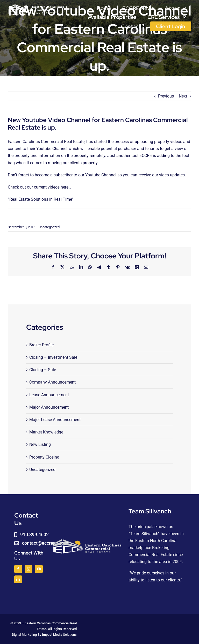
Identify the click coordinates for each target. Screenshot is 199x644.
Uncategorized (49, 227)
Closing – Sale (43, 370)
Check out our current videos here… (40, 187)
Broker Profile (41, 345)
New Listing (40, 444)
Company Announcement (52, 382)
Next (183, 96)
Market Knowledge (46, 432)
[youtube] (39, 569)
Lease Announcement (49, 395)
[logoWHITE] (36, 6)
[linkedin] (18, 579)
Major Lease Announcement (55, 420)
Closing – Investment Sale (53, 357)
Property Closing (44, 457)
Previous (166, 96)
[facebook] (18, 569)
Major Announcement (49, 407)
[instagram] (29, 569)
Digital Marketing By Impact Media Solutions (44, 635)
